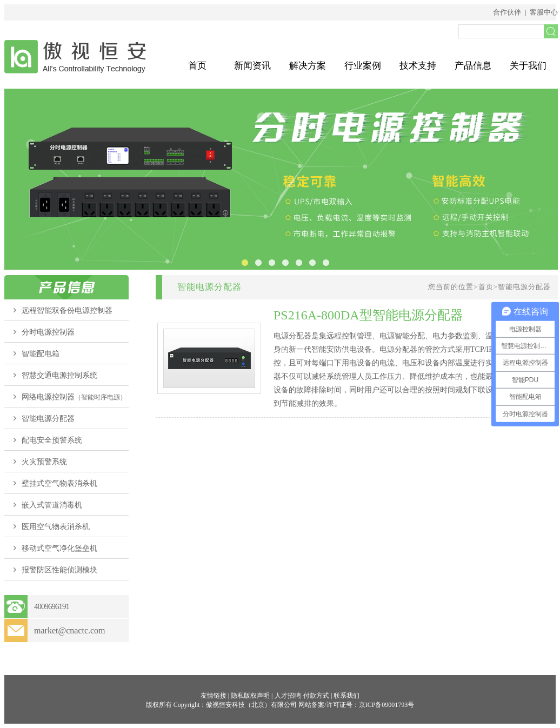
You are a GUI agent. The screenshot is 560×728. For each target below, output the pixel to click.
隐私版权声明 (250, 696)
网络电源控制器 (74, 397)
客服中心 (544, 12)
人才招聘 (288, 696)
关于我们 (528, 66)
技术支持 (418, 66)
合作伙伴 (507, 12)
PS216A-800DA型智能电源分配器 (368, 315)
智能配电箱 (41, 354)
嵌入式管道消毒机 (52, 505)
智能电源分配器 (48, 419)
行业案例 (363, 66)
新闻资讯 (252, 66)
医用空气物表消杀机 (56, 527)
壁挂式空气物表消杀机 (59, 483)
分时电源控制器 (48, 332)
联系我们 (346, 696)
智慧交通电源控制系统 (59, 375)
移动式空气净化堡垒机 (59, 548)
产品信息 (473, 66)
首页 (197, 66)
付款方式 (316, 696)
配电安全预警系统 (52, 440)
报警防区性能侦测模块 (59, 570)
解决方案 (308, 66)
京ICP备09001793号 (387, 705)
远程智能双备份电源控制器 (67, 310)
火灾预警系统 (44, 462)
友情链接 (214, 696)
